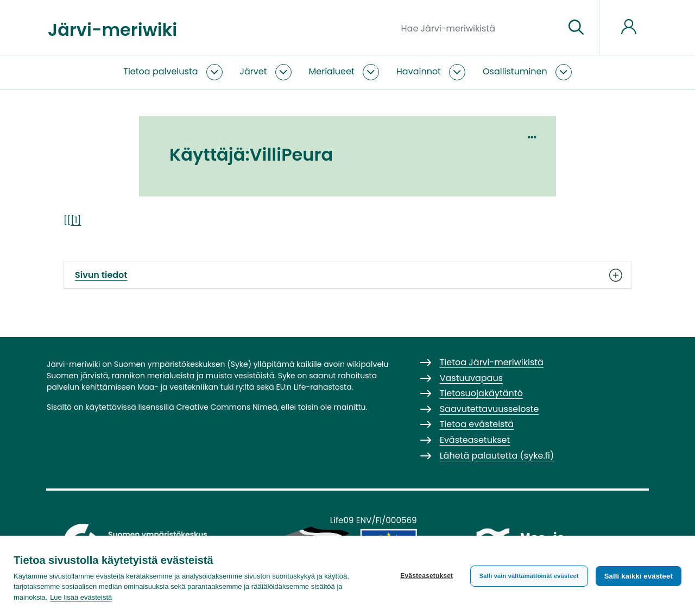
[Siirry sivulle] (576, 28)
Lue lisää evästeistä (81, 597)
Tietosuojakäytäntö (481, 393)
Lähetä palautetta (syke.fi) (497, 456)
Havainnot (419, 71)
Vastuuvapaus (471, 378)
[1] (76, 220)
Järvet (254, 71)
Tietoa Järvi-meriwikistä (492, 362)
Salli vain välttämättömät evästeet (529, 576)
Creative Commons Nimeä (226, 407)
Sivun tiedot (347, 275)
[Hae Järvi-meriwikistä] (479, 28)
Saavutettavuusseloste (489, 409)
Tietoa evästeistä (477, 424)
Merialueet (332, 71)
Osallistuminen (515, 71)
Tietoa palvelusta (160, 71)
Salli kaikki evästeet (639, 576)
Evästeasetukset (427, 576)
